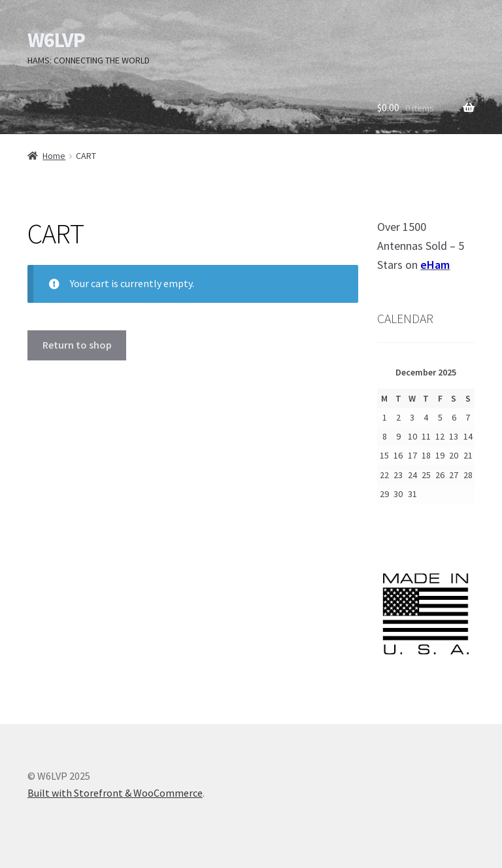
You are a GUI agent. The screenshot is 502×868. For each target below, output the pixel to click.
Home (54, 156)
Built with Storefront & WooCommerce (115, 793)
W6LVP (56, 40)
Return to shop (77, 345)
